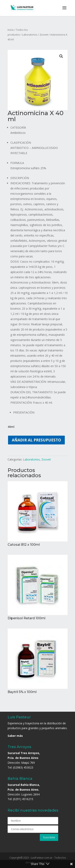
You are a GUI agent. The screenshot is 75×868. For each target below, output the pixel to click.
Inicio (11, 30)
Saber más (15, 736)
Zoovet (44, 35)
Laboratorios (30, 35)
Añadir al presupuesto (36, 440)
